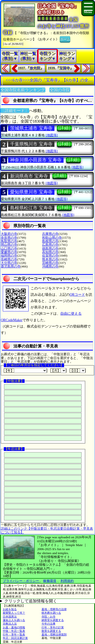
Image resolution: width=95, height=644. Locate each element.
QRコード (77, 295)
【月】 (58, 371)
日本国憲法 (10, 616)
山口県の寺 (9, 248)
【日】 (78, 371)
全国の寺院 (60, 90)
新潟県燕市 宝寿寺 (29, 176)
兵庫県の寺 (50, 234)
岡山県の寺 (9, 245)
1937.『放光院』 (31, 68)
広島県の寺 (50, 245)
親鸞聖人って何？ (14, 613)
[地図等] (52, 135)
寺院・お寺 (49, 616)
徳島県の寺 (50, 248)
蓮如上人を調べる (14, 620)
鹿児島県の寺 (11, 266)
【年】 (25, 371)
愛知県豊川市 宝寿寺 (31, 192)
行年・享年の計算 (53, 627)
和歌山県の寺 (52, 238)
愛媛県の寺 (9, 252)
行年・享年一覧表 (14, 634)
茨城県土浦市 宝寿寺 (31, 128)
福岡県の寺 (9, 256)
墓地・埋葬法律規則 (54, 634)
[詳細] (64, 128)
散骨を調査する (51, 631)
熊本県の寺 (50, 259)
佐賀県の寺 (50, 256)
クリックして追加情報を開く (31, 601)
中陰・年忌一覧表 (14, 631)
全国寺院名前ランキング (23, 90)
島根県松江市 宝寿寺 (31, 208)
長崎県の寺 (9, 259)
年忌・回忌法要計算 (15, 638)
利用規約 (67, 581)
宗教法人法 (10, 624)
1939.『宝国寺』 (61, 68)
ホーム (65, 39)
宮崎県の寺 (50, 263)
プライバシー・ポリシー (21, 581)
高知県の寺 (50, 252)
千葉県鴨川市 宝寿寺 (31, 144)
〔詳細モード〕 (15, 111)
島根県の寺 (50, 241)
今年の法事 (49, 624)
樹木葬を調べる (51, 613)
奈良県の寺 (9, 238)
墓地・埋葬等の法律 (54, 609)
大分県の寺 (9, 263)
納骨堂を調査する (53, 620)
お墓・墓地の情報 (14, 627)
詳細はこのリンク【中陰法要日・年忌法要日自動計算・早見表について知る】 (47, 530)
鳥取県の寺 (9, 241)
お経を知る (10, 609)
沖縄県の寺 (50, 266)
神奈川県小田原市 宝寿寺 (36, 160)
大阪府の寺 (9, 234)
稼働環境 (50, 581)
